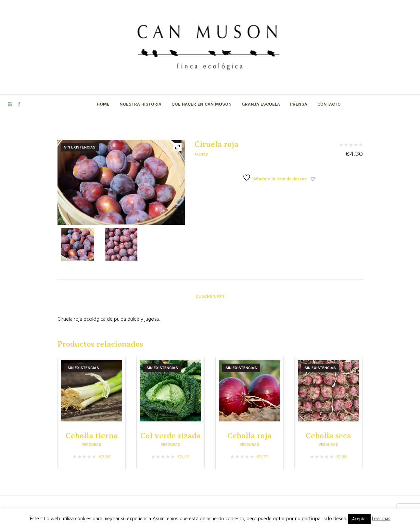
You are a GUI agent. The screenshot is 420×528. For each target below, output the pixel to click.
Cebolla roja (249, 436)
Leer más (381, 519)
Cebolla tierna (92, 436)
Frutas (202, 155)
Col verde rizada (171, 436)
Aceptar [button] (359, 519)
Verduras (92, 444)
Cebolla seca (328, 436)
